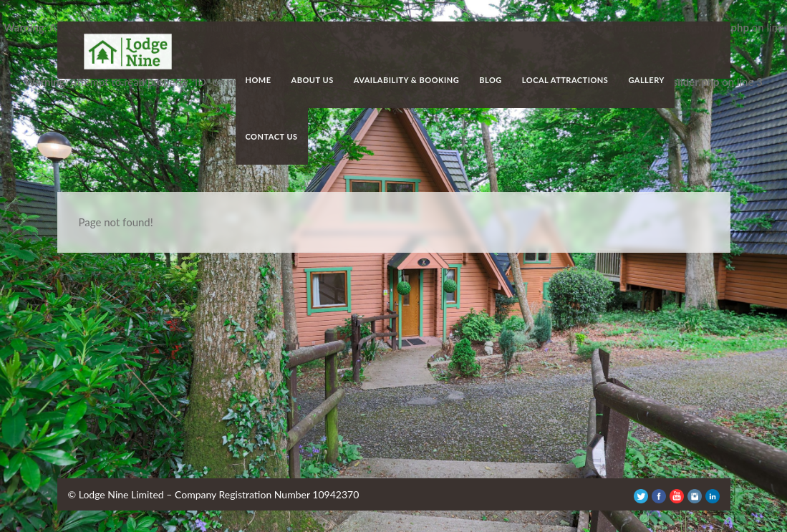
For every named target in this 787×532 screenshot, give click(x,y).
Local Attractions (565, 80)
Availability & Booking (407, 80)
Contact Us (272, 136)
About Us (313, 80)
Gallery (646, 80)
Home (259, 80)
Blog (491, 80)
